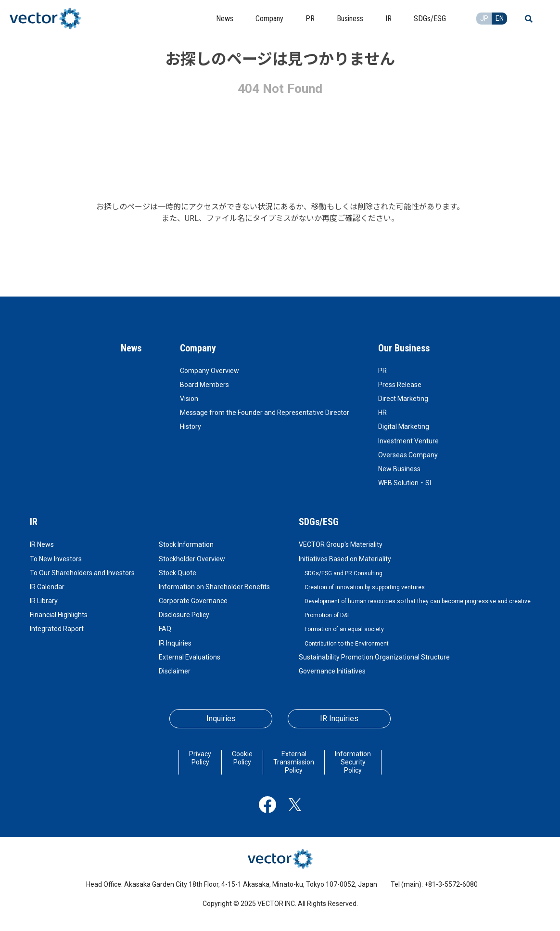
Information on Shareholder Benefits (214, 587)
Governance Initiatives (332, 671)
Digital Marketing (404, 427)
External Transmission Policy (294, 762)
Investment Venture (408, 441)
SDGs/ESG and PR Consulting (344, 573)
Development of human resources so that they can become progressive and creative (418, 601)
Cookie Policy (242, 758)
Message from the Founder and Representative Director (265, 413)
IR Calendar (47, 587)
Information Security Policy (353, 762)
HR (382, 413)
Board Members (204, 385)
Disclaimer (175, 671)
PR (382, 371)
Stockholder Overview (192, 559)
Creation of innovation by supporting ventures (365, 587)
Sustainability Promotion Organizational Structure (374, 657)
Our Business (404, 348)
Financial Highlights (59, 615)
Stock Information (186, 544)
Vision (189, 399)
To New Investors (56, 559)
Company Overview (210, 371)
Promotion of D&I (327, 615)
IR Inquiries (175, 643)
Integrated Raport (57, 629)
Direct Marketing (403, 399)
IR (34, 522)
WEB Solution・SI (405, 483)
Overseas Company (408, 455)
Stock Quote (178, 573)
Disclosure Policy (184, 615)
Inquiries (221, 718)
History (191, 427)
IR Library (44, 601)
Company (198, 348)
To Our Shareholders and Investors (82, 573)
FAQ (165, 629)
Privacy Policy (200, 758)
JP (484, 18)
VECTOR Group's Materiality (341, 544)
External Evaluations (190, 657)
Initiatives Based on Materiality (345, 559)
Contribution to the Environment (347, 644)
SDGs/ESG (319, 522)
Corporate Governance (193, 601)
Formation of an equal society (344, 629)
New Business (399, 469)
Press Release (400, 385)
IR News (42, 544)
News (131, 348)
